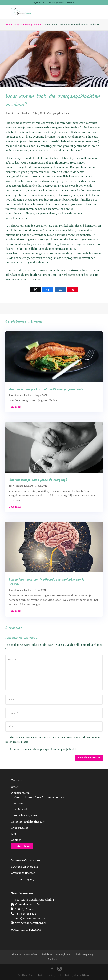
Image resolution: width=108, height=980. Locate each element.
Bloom (86, 975)
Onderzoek (20, 810)
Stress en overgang (22, 879)
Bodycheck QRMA (25, 816)
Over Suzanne (20, 828)
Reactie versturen (89, 758)
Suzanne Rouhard (21, 113)
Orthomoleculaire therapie (28, 822)
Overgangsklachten (32, 25)
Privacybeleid (63, 955)
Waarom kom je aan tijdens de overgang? (38, 480)
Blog (17, 25)
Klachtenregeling (84, 955)
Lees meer (15, 407)
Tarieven (19, 804)
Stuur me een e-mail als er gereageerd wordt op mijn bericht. (42, 749)
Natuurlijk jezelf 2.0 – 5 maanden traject (39, 797)
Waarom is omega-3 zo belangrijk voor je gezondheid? (47, 390)
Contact (16, 840)
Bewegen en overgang (24, 867)
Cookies (52, 959)
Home (9, 25)
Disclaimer (46, 955)
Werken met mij (21, 793)
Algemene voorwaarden (24, 955)
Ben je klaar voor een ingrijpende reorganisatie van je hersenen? (46, 582)
